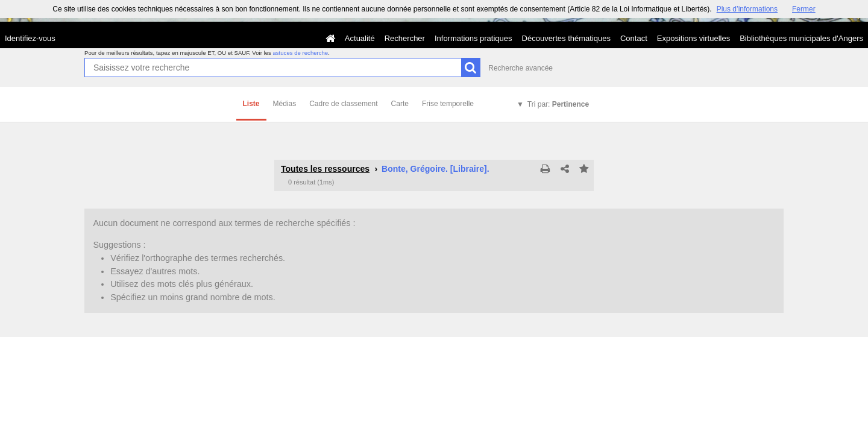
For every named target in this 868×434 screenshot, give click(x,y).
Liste (251, 104)
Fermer (804, 9)
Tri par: (558, 104)
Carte (400, 104)
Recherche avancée (520, 68)
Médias (285, 104)
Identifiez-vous (30, 38)
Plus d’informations (747, 9)
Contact (634, 38)
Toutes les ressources (325, 169)
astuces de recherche (300, 53)
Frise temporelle (448, 104)
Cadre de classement (343, 104)
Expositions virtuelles (693, 38)
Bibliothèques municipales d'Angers (801, 38)
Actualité (360, 38)
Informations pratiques (473, 38)
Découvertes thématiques (566, 38)
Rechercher (405, 38)
